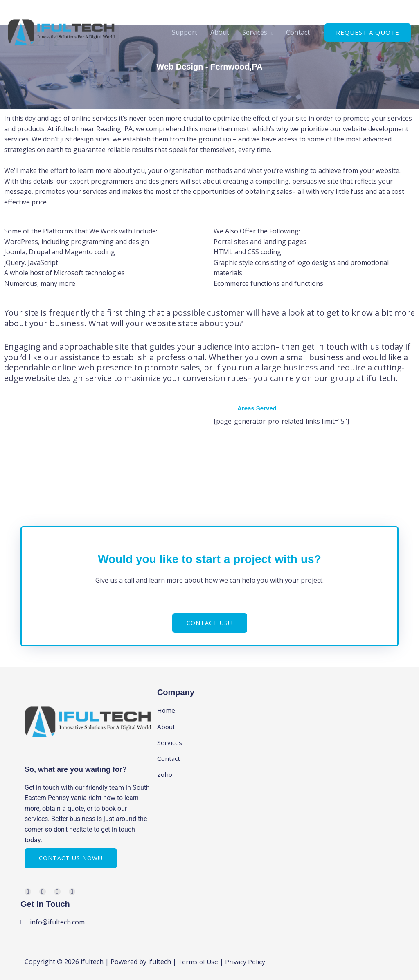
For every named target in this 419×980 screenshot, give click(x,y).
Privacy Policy (247, 962)
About (220, 32)
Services (255, 32)
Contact (298, 32)
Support (185, 32)
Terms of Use (199, 962)
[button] (368, 33)
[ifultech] (62, 31)
